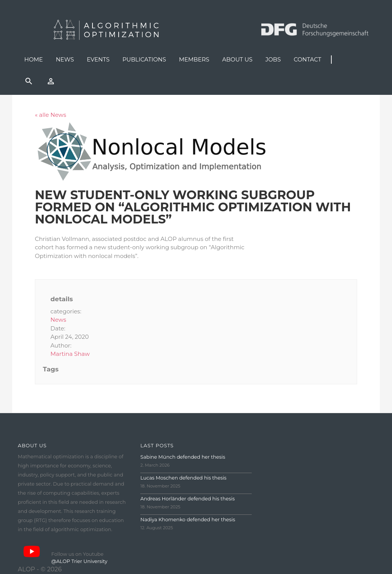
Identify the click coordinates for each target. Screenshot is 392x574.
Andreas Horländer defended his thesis (187, 499)
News (65, 59)
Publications (144, 59)
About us (237, 59)
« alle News (51, 115)
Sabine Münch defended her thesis (183, 457)
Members (194, 59)
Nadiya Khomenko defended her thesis (188, 520)
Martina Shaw (70, 354)
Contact (308, 59)
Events (98, 59)
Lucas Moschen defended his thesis (183, 478)
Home (34, 59)
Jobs (273, 59)
